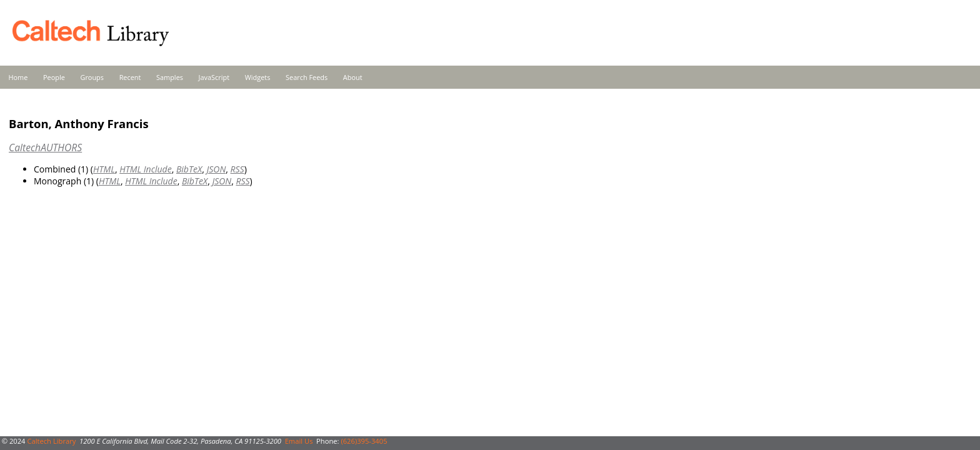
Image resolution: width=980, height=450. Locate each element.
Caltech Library (51, 441)
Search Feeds (307, 77)
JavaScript (214, 77)
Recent (130, 77)
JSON (216, 169)
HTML (104, 169)
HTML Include (145, 169)
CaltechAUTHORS (45, 147)
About (353, 77)
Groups (92, 77)
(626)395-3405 (364, 441)
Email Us (299, 441)
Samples (170, 77)
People (54, 77)
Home (18, 77)
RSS (237, 169)
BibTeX (189, 169)
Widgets (258, 77)
